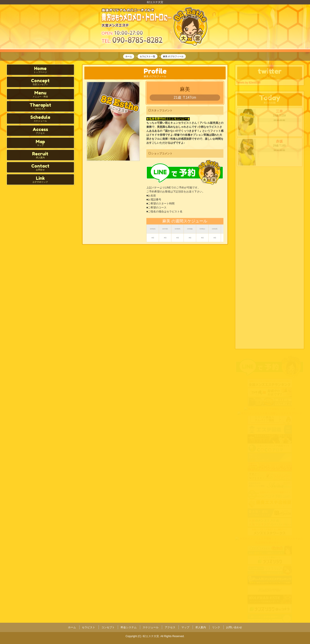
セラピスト (89, 627)
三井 (279, 113)
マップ (185, 627)
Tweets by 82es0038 (248, 83)
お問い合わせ (234, 627)
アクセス (170, 627)
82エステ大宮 (151, 635)
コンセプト (108, 627)
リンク (216, 627)
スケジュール (151, 627)
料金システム (129, 627)
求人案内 (201, 627)
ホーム (72, 627)
